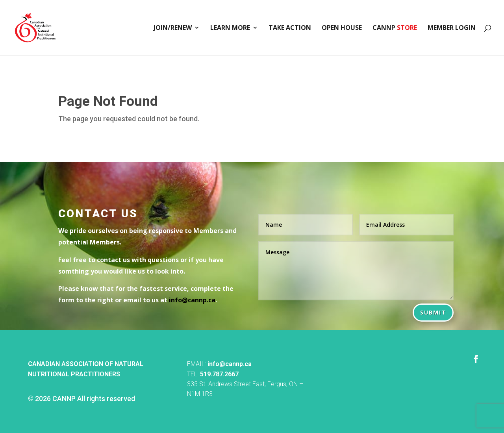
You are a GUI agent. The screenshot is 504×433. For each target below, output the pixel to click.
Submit (433, 312)
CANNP (395, 28)
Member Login (452, 28)
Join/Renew (173, 28)
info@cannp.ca (230, 364)
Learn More (230, 28)
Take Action (290, 28)
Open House (342, 28)
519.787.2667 (219, 374)
